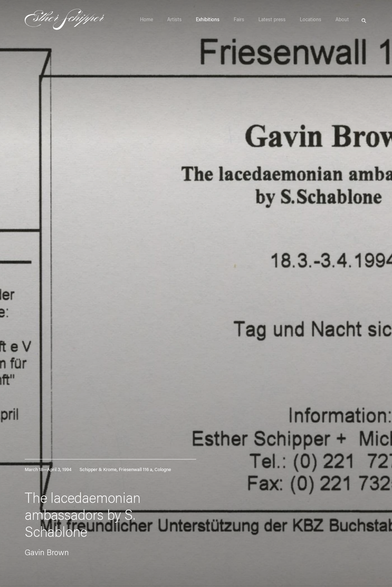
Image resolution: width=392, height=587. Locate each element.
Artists (174, 20)
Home (147, 20)
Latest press (272, 20)
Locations (311, 20)
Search (364, 20)
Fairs (239, 20)
